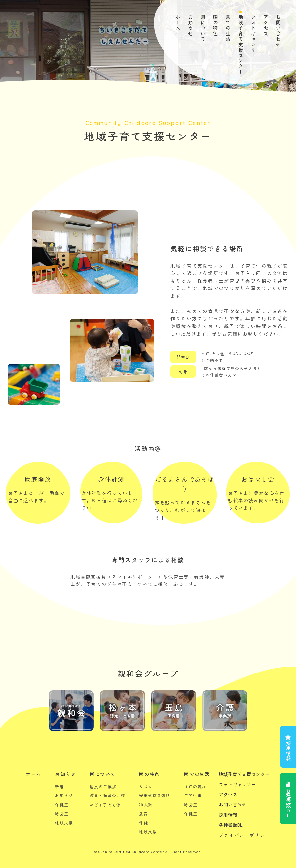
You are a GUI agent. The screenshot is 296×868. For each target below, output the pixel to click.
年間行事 (193, 795)
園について (203, 28)
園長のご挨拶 (103, 786)
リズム (146, 786)
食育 (144, 813)
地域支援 (64, 823)
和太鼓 (146, 805)
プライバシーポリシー (244, 835)
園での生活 (228, 28)
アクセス (266, 25)
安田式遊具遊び (155, 795)
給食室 (62, 813)
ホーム (178, 23)
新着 (60, 786)
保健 (144, 823)
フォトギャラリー (253, 36)
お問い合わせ (278, 31)
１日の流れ (195, 786)
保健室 (62, 805)
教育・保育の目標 (108, 795)
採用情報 (288, 751)
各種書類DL (231, 825)
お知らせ (190, 25)
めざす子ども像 (105, 805)
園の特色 (216, 25)
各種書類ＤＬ (288, 803)
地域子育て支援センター (241, 45)
